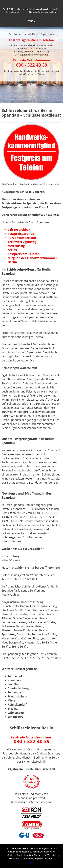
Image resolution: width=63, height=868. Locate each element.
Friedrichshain (17, 696)
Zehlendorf (15, 692)
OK (32, 863)
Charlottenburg (18, 688)
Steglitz (13, 709)
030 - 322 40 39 (32, 65)
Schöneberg (16, 717)
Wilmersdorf (16, 713)
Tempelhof (15, 676)
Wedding (14, 684)
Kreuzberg (15, 680)
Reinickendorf (17, 705)
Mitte (11, 701)
